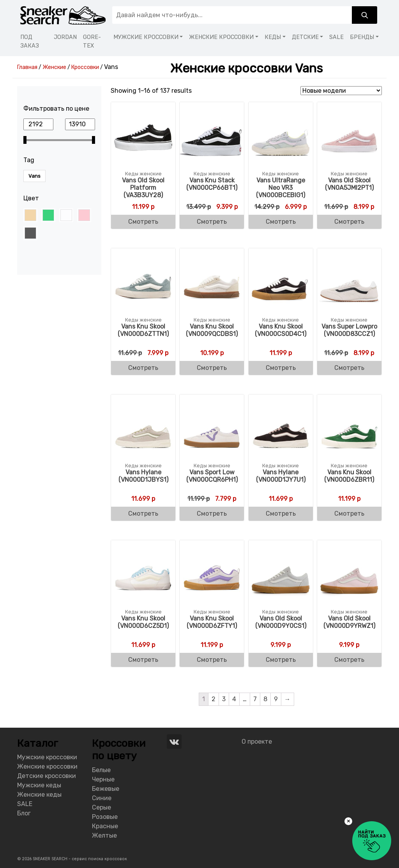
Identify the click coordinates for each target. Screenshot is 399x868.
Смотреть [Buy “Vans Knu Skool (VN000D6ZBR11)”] (349, 514)
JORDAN (65, 37)
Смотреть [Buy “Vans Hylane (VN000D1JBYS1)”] (143, 514)
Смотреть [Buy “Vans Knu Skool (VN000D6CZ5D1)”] (143, 660)
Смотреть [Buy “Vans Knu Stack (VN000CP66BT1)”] (212, 222)
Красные (105, 826)
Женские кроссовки (47, 766)
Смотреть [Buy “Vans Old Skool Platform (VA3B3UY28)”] (143, 222)
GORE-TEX (92, 42)
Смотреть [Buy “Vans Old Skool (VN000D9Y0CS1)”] (281, 660)
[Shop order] (341, 91)
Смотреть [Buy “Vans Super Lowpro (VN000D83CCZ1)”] (349, 368)
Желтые (104, 835)
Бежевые (106, 789)
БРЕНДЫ (362, 37)
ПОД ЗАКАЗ (30, 42)
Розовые (105, 817)
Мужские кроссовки (47, 757)
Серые (102, 807)
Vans (34, 176)
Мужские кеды (39, 785)
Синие (102, 798)
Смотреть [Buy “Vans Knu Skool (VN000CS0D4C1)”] (281, 368)
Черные (103, 779)
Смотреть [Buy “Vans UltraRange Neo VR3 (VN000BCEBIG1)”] (281, 222)
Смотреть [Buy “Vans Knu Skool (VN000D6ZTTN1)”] (143, 368)
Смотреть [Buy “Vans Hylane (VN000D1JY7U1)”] (281, 514)
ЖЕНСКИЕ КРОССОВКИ (221, 37)
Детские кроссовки (47, 776)
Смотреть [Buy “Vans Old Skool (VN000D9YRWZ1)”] (349, 660)
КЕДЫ (273, 37)
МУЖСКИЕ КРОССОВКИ (146, 37)
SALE (336, 37)
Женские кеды (39, 795)
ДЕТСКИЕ (305, 37)
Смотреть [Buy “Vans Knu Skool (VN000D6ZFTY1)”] (212, 660)
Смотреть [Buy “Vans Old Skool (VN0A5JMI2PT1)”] (349, 222)
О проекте (257, 742)
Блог (24, 813)
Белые (101, 770)
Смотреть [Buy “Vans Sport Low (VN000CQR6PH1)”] (212, 514)
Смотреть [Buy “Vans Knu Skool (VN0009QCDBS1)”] (212, 368)
